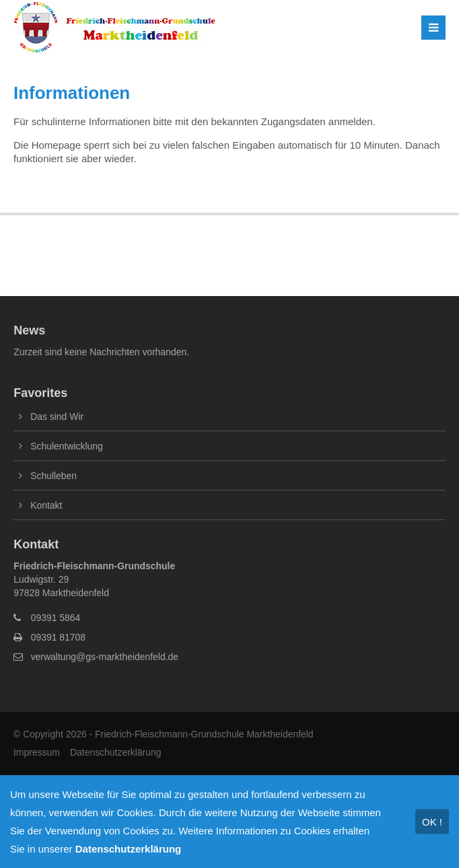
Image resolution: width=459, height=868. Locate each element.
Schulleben (54, 476)
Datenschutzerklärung (116, 752)
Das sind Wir (57, 417)
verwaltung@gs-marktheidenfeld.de (105, 657)
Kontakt (46, 505)
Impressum (37, 752)
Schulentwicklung (67, 446)
